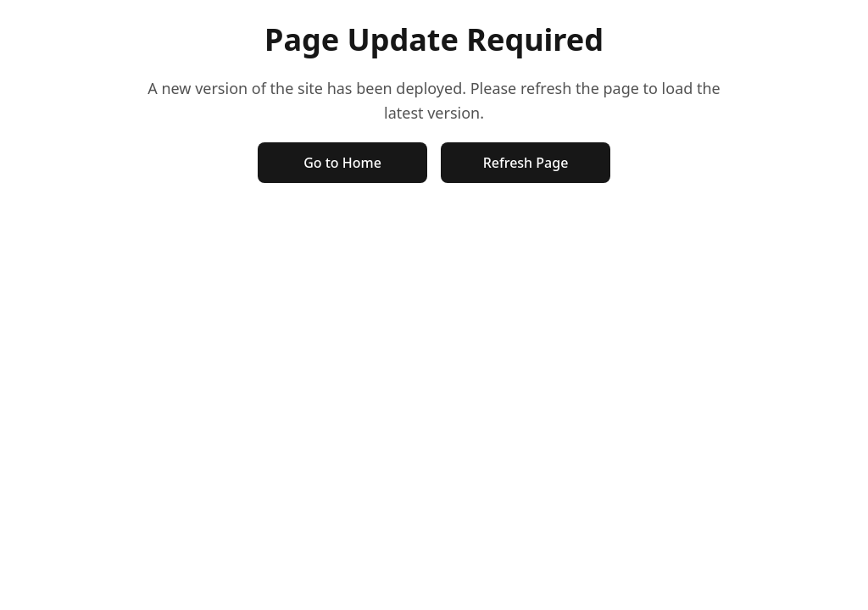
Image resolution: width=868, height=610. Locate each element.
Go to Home (342, 163)
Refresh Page (526, 163)
